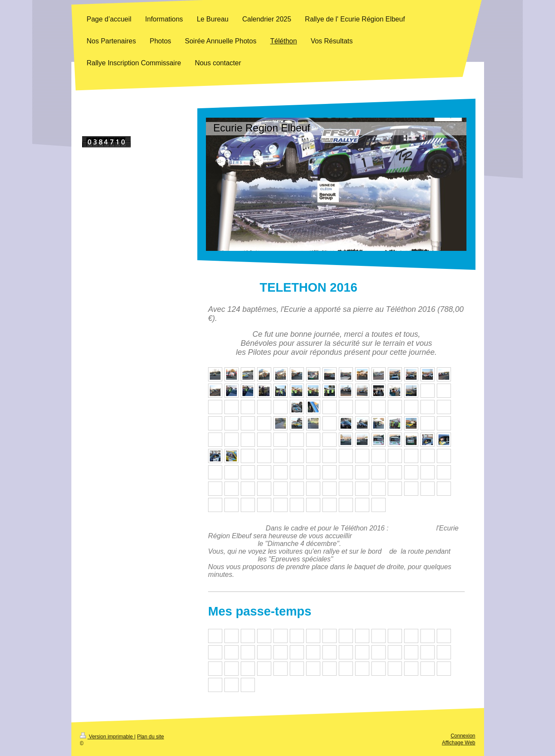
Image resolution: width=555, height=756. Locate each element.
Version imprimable (107, 737)
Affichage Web (459, 743)
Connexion (463, 736)
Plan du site (151, 737)
